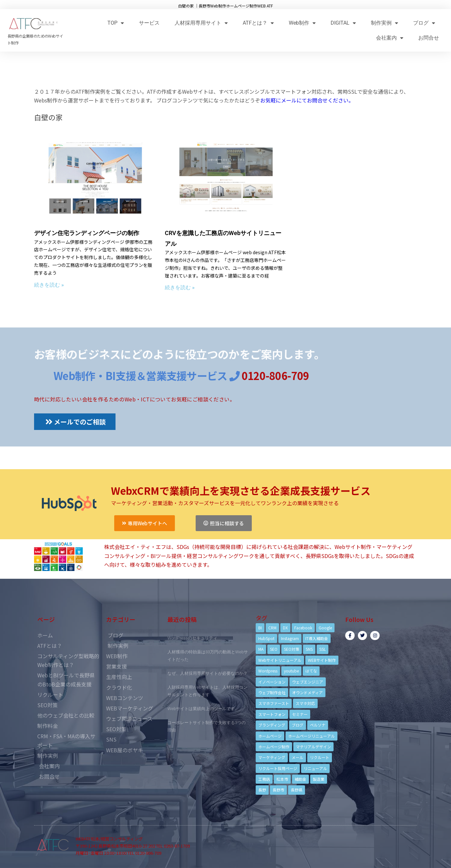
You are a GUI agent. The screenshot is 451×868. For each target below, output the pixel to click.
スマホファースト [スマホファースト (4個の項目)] (274, 703)
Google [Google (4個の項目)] (325, 628)
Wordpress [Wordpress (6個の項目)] (268, 671)
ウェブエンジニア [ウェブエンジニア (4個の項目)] (308, 682)
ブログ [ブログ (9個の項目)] (298, 725)
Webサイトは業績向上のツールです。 (203, 709)
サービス (149, 23)
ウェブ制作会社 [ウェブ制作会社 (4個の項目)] (272, 692)
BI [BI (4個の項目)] (260, 628)
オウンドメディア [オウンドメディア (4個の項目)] (307, 692)
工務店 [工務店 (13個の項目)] (264, 779)
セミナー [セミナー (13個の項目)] (300, 714)
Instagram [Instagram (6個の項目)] (290, 638)
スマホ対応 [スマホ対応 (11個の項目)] (305, 703)
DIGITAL (343, 23)
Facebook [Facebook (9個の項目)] (303, 628)
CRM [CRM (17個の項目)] (272, 628)
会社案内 (390, 38)
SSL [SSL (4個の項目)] (323, 649)
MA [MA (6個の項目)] (261, 649)
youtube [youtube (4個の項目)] (291, 671)
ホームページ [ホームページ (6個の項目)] (270, 736)
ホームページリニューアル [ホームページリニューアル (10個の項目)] (311, 736)
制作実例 (384, 23)
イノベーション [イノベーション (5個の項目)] (272, 682)
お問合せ (429, 38)
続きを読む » (49, 285)
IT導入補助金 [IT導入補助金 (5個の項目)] (317, 638)
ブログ (424, 23)
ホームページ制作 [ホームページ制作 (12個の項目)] (274, 747)
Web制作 (302, 23)
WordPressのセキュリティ (192, 638)
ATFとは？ (258, 23)
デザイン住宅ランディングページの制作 (87, 233)
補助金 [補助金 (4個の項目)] (300, 779)
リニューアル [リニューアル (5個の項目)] (315, 768)
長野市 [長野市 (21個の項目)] (278, 790)
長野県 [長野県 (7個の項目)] (297, 790)
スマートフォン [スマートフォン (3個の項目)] (272, 714)
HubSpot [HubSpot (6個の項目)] (266, 638)
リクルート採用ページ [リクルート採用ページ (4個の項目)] (278, 768)
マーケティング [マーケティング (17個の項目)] (272, 757)
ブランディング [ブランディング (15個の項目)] (272, 725)
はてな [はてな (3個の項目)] (311, 671)
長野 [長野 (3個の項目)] (262, 790)
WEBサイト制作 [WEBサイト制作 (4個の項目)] (322, 660)
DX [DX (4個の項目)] (285, 628)
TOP (116, 23)
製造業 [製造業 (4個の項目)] (319, 779)
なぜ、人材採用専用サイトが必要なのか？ (207, 673)
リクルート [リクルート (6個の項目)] (320, 757)
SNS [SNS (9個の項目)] (309, 649)
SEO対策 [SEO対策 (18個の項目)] (292, 649)
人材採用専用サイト (201, 23)
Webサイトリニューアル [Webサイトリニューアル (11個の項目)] (280, 660)
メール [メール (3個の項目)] (298, 757)
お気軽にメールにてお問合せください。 (307, 100)
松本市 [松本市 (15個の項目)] (282, 779)
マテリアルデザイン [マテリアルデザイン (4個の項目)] (313, 747)
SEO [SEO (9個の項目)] (274, 649)
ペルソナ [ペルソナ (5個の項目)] (318, 725)
